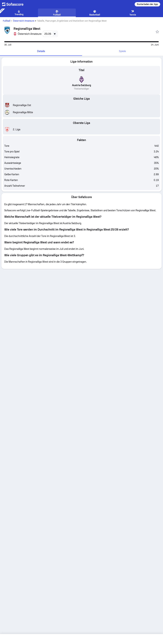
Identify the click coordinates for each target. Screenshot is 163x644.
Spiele (122, 51)
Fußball (7, 21)
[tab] (41, 51)
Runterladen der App (147, 4)
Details (41, 51)
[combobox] (50, 34)
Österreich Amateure (24, 21)
